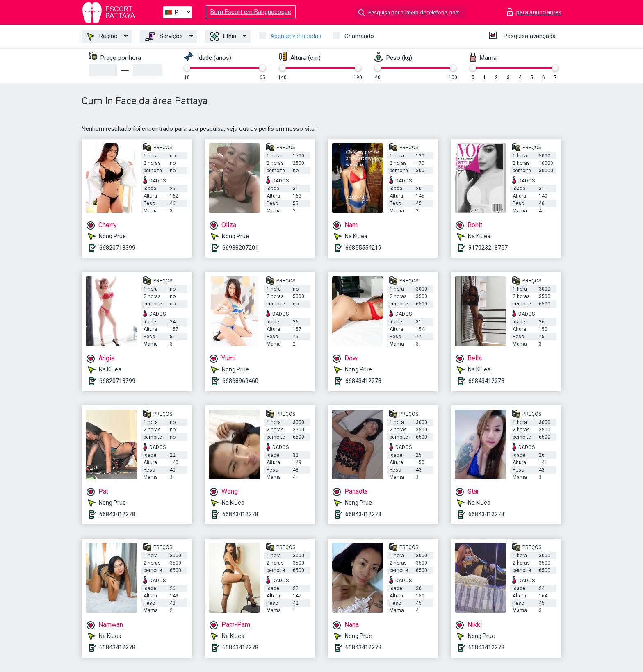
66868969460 (240, 381)
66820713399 (117, 248)
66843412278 (363, 381)
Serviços (164, 36)
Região (102, 36)
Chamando (359, 36)
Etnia (223, 36)
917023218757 (488, 248)
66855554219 (363, 248)
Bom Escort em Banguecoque (251, 12)
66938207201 (240, 248)
